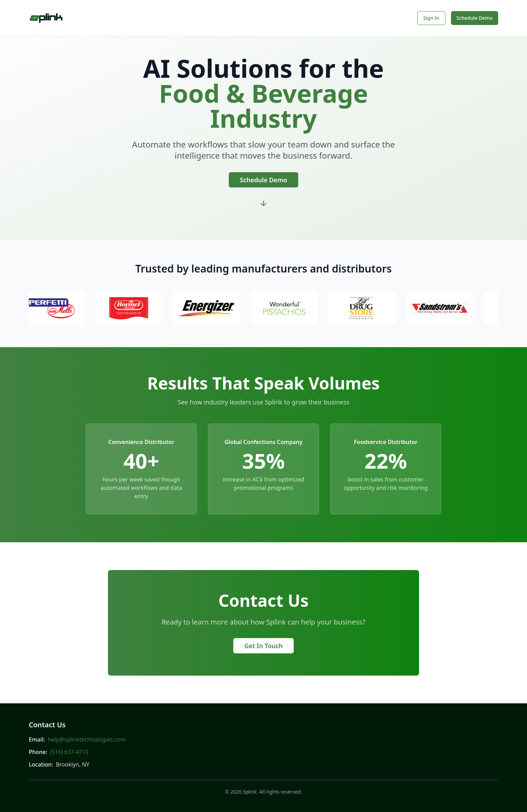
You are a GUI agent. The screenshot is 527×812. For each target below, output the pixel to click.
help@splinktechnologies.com (86, 739)
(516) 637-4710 (69, 752)
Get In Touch (264, 646)
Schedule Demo (475, 18)
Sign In (431, 18)
